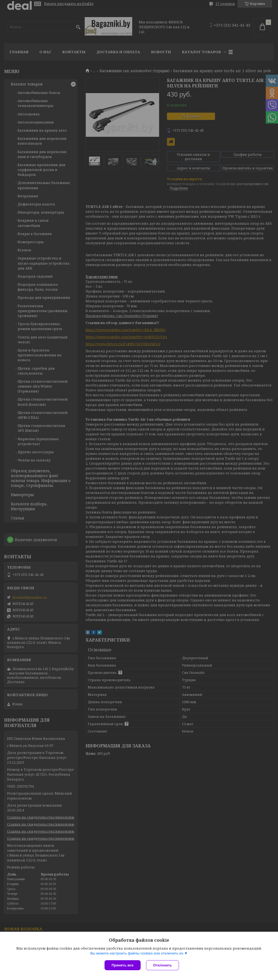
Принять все (123, 965)
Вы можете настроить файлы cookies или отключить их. (137, 953)
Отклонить (162, 965)
